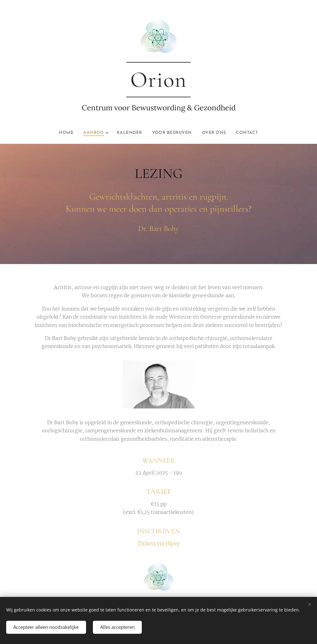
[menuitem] (59, 133)
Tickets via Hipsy (159, 543)
